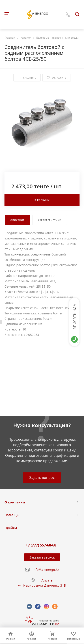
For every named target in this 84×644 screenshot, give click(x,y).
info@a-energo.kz (46, 570)
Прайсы (11, 528)
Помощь (12, 515)
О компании (15, 502)
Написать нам (74, 318)
